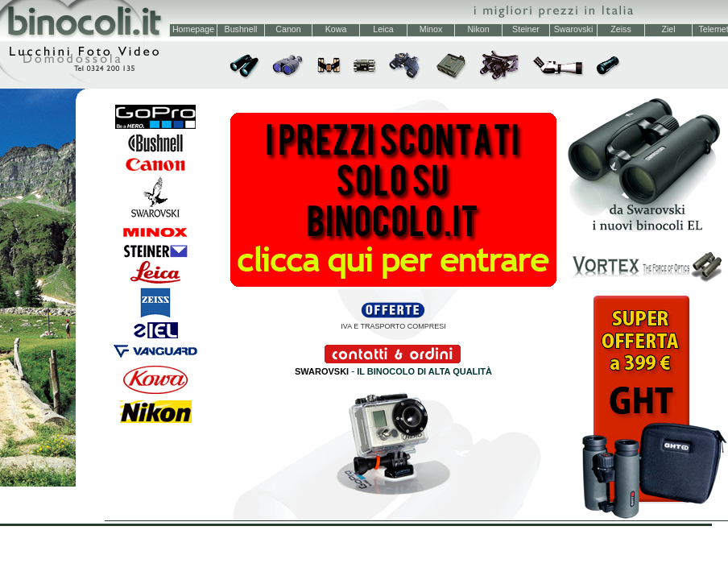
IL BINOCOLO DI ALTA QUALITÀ (424, 371)
